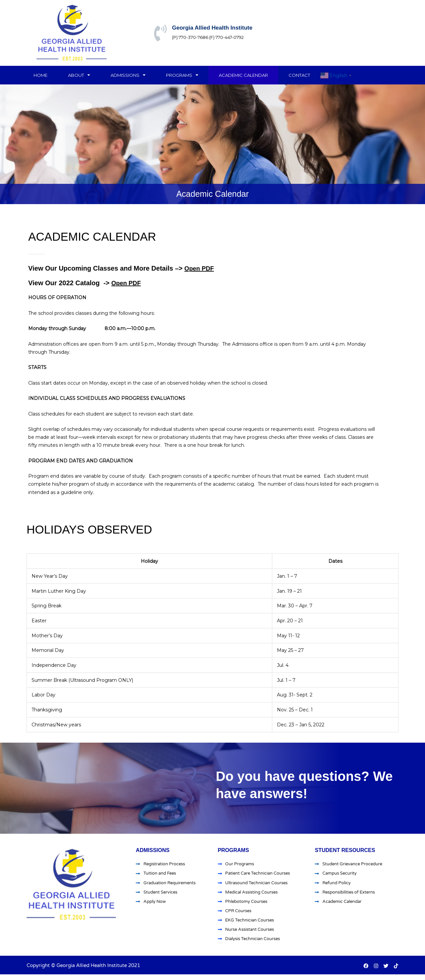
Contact (299, 75)
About (79, 75)
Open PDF (200, 268)
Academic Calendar (243, 75)
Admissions (128, 75)
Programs (182, 75)
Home (41, 75)
